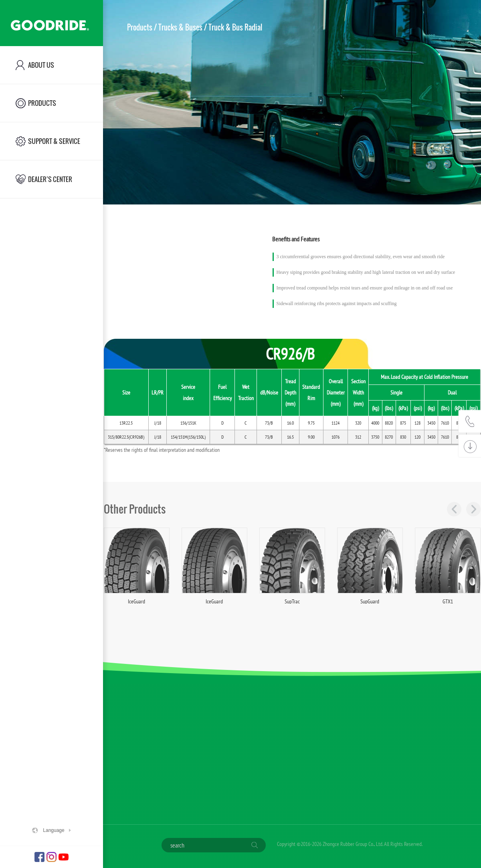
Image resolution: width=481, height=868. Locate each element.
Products (140, 27)
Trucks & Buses (180, 27)
